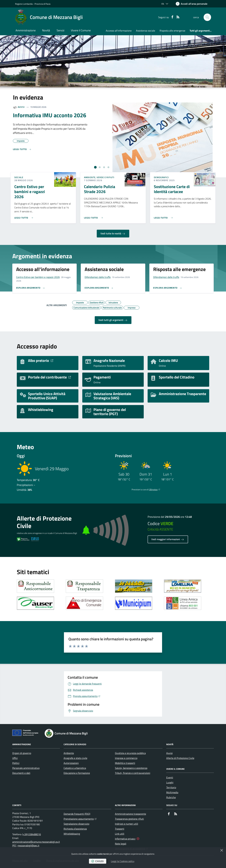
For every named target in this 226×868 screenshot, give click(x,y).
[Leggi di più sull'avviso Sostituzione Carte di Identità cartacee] (164, 216)
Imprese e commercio (126, 758)
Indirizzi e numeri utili (127, 824)
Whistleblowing (72, 834)
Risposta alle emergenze (172, 31)
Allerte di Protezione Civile (180, 758)
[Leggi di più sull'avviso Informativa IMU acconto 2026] (22, 149)
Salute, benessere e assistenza (131, 768)
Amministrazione (26, 30)
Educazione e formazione (77, 773)
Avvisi (21, 107)
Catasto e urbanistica (75, 768)
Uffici (15, 758)
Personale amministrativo (26, 768)
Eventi (170, 777)
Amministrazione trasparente (130, 814)
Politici (16, 763)
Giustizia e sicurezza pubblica (130, 753)
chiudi (98, 861)
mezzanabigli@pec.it (28, 845)
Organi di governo (22, 753)
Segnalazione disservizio (76, 824)
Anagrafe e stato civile (75, 758)
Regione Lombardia (24, 4)
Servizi (61, 30)
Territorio (171, 787)
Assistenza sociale (146, 31)
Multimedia (172, 792)
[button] (207, 17)
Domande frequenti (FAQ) (77, 814)
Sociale (19, 177)
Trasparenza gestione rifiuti (129, 819)
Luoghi (170, 782)
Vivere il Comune (81, 30)
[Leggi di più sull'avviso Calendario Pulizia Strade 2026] (94, 216)
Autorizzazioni (71, 763)
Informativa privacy (125, 839)
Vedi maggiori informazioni (168, 539)
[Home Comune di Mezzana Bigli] (49, 17)
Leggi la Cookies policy (123, 861)
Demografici (161, 177)
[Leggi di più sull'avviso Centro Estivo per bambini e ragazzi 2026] (24, 216)
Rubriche (171, 797)
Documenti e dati (21, 773)
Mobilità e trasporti (125, 763)
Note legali (121, 844)
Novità (46, 30)
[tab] (95, 167)
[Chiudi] (222, 850)
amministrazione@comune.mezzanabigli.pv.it (36, 842)
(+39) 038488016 (32, 834)
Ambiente (69, 753)
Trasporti (120, 829)
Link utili (120, 834)
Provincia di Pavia (42, 4)
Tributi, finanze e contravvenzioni (133, 773)
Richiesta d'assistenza (75, 829)
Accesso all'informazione (119, 31)
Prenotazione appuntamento (80, 818)
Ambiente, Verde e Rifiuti (99, 177)
